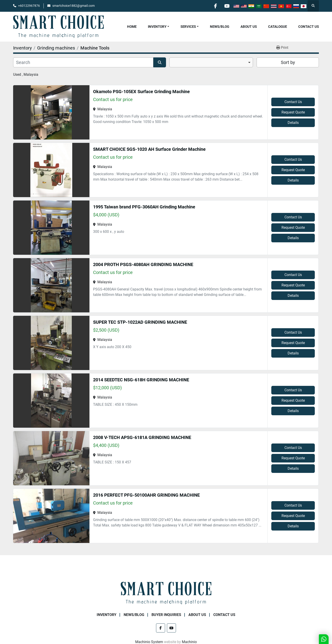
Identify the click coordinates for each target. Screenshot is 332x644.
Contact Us (309, 27)
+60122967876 (29, 6)
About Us (249, 27)
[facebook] (215, 6)
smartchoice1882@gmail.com (73, 6)
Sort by (288, 62)
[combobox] (211, 62)
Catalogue (278, 27)
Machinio (189, 642)
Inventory (157, 27)
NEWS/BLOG (220, 27)
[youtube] (227, 6)
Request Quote (293, 112)
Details (293, 123)
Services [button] (188, 27)
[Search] (83, 62)
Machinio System (149, 642)
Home (132, 27)
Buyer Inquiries (166, 615)
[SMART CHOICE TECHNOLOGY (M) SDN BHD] (166, 593)
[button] (159, 27)
